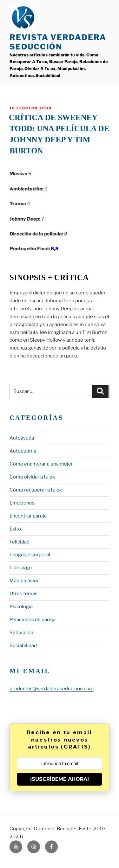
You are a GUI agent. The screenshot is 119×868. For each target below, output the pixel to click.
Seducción (21, 633)
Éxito (15, 529)
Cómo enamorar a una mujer (41, 464)
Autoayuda (22, 438)
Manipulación (25, 581)
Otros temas (23, 594)
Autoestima (23, 451)
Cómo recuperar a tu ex (36, 490)
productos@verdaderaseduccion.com (52, 689)
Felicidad (20, 542)
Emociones (22, 503)
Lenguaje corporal (30, 555)
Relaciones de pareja (33, 620)
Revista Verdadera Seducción (58, 42)
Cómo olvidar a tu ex (32, 477)
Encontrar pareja (28, 516)
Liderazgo (21, 568)
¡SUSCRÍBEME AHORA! (60, 779)
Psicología (21, 607)
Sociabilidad (23, 646)
